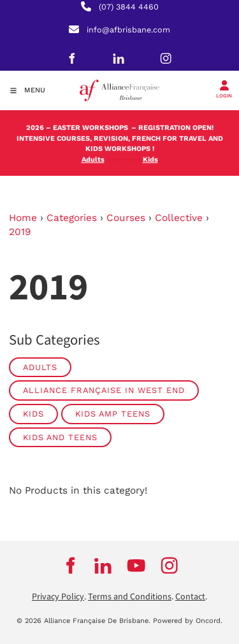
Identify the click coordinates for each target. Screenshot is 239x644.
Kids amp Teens (113, 414)
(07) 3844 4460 (129, 7)
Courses (126, 218)
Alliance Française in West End (104, 390)
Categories (72, 218)
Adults (40, 367)
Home (23, 218)
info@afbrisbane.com (128, 30)
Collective (179, 218)
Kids (33, 414)
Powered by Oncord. (188, 621)
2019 (20, 232)
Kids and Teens (60, 437)
